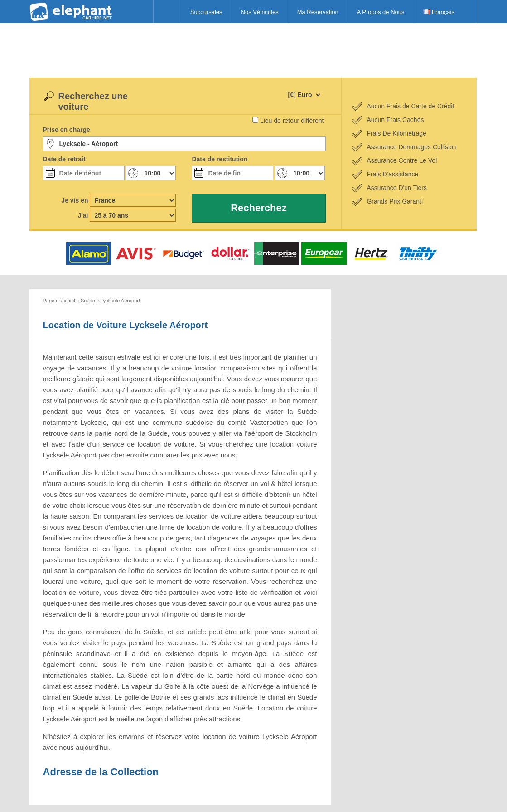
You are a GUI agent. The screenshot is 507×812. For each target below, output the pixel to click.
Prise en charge (67, 130)
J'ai (83, 215)
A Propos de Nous (381, 12)
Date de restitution (220, 159)
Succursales (206, 12)
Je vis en (75, 200)
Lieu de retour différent (292, 121)
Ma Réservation (318, 12)
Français (439, 12)
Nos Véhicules (260, 12)
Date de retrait (64, 159)
